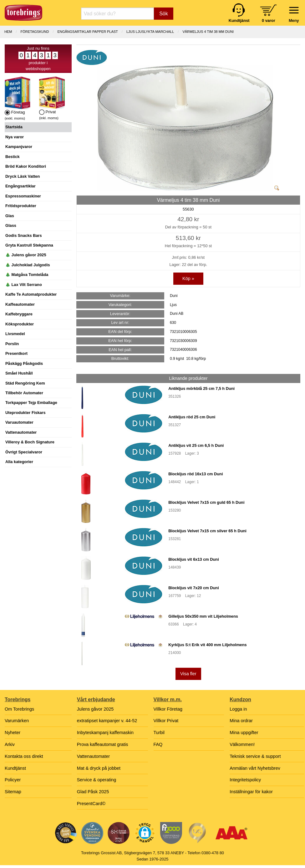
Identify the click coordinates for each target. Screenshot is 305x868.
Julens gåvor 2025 (95, 709)
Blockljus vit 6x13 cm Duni (193, 559)
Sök (164, 14)
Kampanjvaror (19, 147)
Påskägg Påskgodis (24, 363)
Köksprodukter (20, 324)
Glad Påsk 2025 (93, 792)
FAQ (158, 744)
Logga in (238, 709)
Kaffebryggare (19, 314)
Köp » (188, 278)
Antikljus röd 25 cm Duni (192, 417)
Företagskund (35, 32)
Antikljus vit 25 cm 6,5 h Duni (196, 445)
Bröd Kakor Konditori (26, 166)
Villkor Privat (166, 721)
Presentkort (16, 353)
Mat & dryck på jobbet (99, 768)
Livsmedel (15, 334)
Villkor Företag (168, 709)
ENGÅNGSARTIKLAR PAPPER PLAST (87, 32)
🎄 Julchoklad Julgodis (28, 265)
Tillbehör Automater (24, 393)
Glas (10, 216)
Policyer (13, 780)
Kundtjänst (15, 768)
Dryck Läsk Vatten (23, 176)
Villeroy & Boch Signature (30, 442)
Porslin (12, 344)
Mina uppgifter (244, 733)
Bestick (13, 157)
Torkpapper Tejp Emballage (31, 403)
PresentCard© (91, 804)
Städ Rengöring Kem (25, 383)
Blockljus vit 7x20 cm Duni (193, 588)
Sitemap (13, 792)
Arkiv (10, 744)
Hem (8, 32)
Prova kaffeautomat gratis (103, 744)
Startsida (14, 127)
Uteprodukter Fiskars (25, 413)
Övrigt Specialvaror (24, 452)
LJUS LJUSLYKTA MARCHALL (150, 32)
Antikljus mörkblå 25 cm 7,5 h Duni (201, 388)
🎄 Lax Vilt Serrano (24, 285)
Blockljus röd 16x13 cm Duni (196, 474)
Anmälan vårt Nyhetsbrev (255, 768)
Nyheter (13, 733)
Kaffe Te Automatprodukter (31, 294)
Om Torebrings (19, 709)
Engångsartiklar (20, 186)
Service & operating (97, 780)
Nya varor (15, 137)
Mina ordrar (241, 721)
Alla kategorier (19, 462)
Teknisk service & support (255, 756)
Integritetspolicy (245, 780)
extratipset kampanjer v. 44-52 (107, 721)
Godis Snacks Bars (24, 235)
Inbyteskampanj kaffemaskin (105, 733)
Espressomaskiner (23, 196)
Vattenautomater (21, 432)
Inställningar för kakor (251, 792)
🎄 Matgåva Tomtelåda (27, 275)
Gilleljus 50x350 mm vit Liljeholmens (203, 616)
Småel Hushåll (19, 373)
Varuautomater (19, 422)
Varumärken (17, 721)
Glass (11, 225)
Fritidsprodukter (21, 206)
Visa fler (188, 674)
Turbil (159, 733)
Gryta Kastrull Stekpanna (29, 245)
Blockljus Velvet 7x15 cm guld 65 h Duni (206, 502)
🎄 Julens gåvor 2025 (26, 255)
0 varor (269, 20)
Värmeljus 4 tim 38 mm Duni (208, 32)
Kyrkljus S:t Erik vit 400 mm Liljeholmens (207, 645)
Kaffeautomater (20, 304)
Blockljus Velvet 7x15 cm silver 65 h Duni (207, 531)
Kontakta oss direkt (24, 756)
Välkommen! (242, 744)
